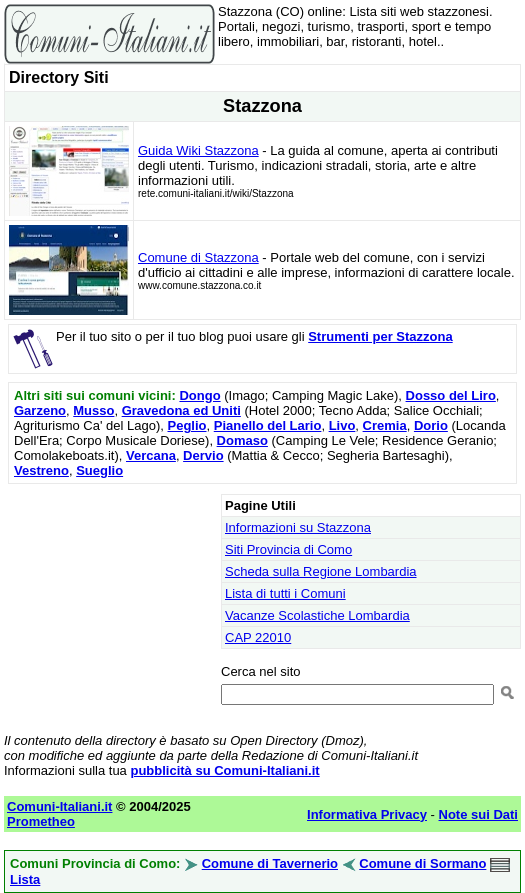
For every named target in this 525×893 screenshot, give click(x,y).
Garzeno (40, 410)
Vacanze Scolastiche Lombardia (317, 615)
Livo (342, 425)
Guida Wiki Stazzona (198, 150)
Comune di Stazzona (198, 257)
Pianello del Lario (268, 425)
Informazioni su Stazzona (298, 527)
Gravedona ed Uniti (181, 410)
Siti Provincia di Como (288, 549)
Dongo (199, 395)
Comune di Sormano (422, 863)
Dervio (203, 455)
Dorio (431, 425)
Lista (25, 879)
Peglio (187, 425)
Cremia (385, 425)
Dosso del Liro (451, 395)
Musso (93, 410)
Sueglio (99, 470)
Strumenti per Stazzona (380, 336)
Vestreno (41, 470)
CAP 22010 (258, 637)
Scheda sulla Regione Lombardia (321, 571)
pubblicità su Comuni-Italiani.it (224, 770)
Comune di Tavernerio (270, 863)
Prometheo (41, 821)
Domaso (242, 440)
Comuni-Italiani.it (59, 806)
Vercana (151, 455)
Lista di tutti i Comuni (285, 593)
